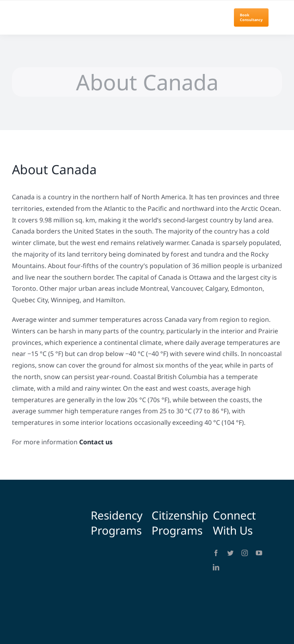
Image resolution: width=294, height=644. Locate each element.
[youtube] (259, 553)
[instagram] (245, 553)
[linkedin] (216, 567)
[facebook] (216, 553)
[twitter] (230, 553)
